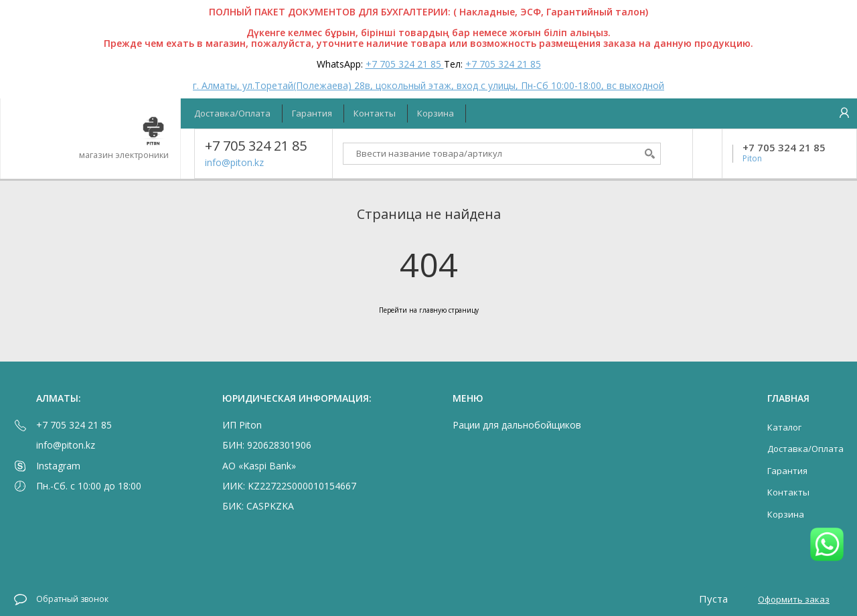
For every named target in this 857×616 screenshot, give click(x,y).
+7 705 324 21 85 (405, 64)
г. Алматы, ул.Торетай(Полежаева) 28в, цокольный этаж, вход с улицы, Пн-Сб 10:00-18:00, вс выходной (428, 85)
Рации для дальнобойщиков (517, 425)
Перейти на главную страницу (429, 310)
